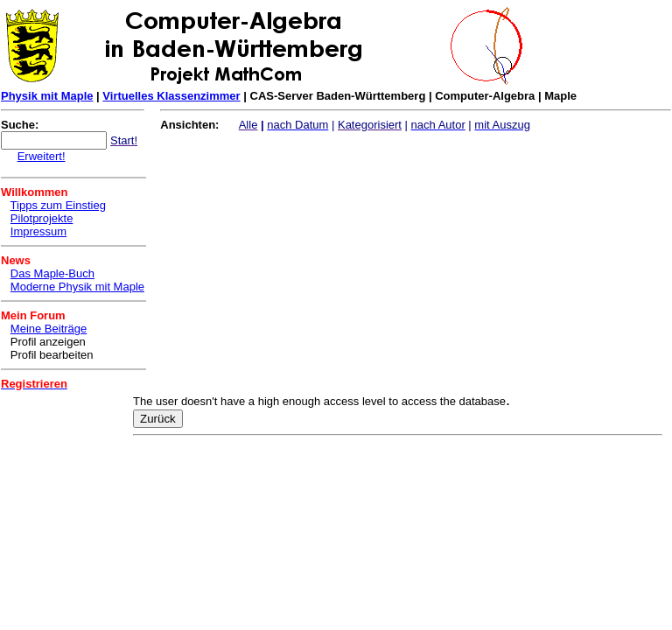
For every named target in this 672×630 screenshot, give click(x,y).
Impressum (38, 231)
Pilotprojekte (42, 218)
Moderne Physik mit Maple (77, 287)
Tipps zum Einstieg (58, 205)
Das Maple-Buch (52, 273)
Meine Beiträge (49, 329)
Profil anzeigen (48, 342)
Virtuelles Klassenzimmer (171, 96)
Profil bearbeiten (52, 355)
